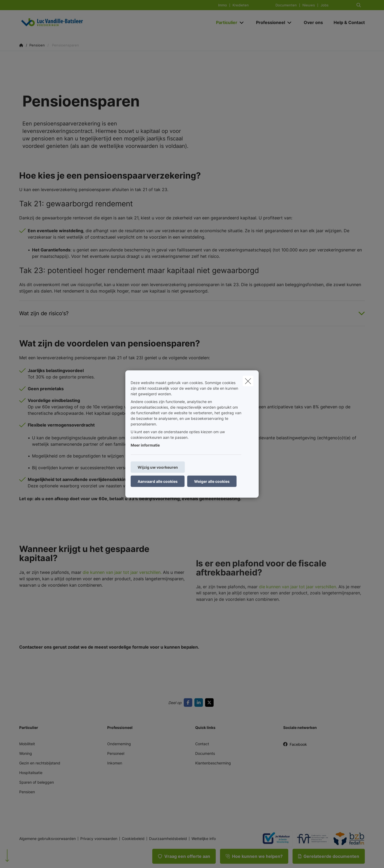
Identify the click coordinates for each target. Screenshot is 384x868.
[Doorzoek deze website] (359, 5)
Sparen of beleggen (37, 782)
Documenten (286, 5)
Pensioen (27, 792)
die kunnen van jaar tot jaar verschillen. (122, 579)
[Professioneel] (269, 22)
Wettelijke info (204, 839)
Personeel (116, 753)
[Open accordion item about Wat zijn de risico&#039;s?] (192, 313)
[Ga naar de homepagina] (73, 22)
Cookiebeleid (133, 839)
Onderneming (119, 744)
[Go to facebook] (189, 703)
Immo (223, 5)
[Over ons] (313, 22)
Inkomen (115, 763)
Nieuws (309, 5)
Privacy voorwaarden (99, 839)
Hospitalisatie (31, 773)
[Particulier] (225, 22)
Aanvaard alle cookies (158, 481)
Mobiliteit (27, 744)
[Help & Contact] (347, 22)
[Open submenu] (242, 23)
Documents (205, 753)
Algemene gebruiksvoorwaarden (47, 839)
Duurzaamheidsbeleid (168, 839)
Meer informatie (145, 445)
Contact (202, 744)
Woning (26, 753)
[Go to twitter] (210, 703)
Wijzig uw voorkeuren (158, 467)
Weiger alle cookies (212, 481)
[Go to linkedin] (200, 703)
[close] (248, 381)
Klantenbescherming (213, 763)
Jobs (325, 5)
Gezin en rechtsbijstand (40, 763)
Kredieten (241, 5)
